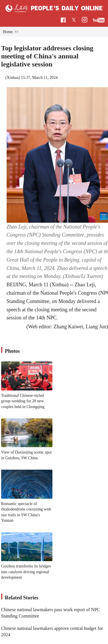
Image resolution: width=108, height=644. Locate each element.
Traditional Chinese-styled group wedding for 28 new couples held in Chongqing (23, 401)
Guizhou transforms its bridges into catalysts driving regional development (26, 572)
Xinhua (13, 78)
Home (8, 32)
